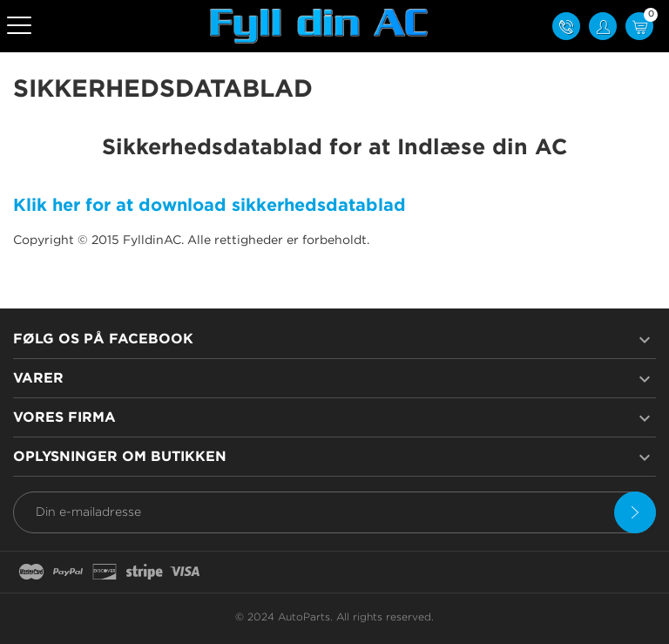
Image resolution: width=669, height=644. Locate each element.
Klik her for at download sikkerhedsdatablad (209, 206)
